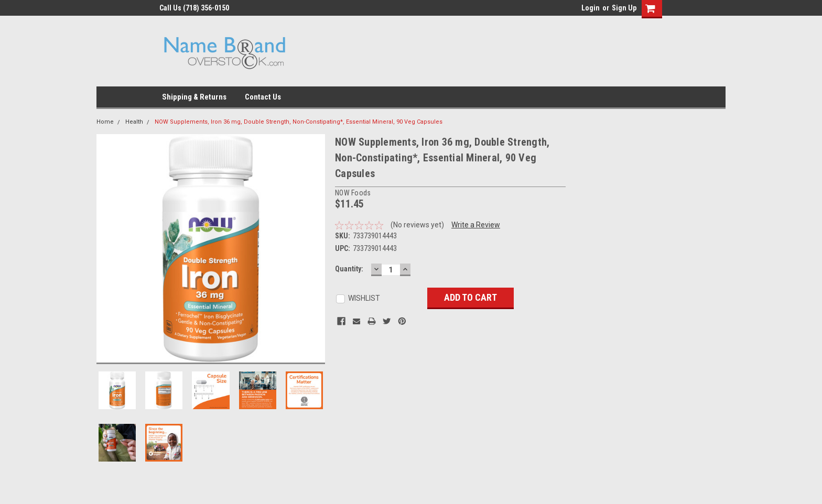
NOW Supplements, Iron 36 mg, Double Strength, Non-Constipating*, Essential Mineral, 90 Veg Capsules (299, 122)
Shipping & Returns (194, 97)
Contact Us (263, 97)
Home (105, 122)
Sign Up (624, 8)
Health (134, 122)
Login (591, 8)
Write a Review (476, 225)
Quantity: (349, 269)
